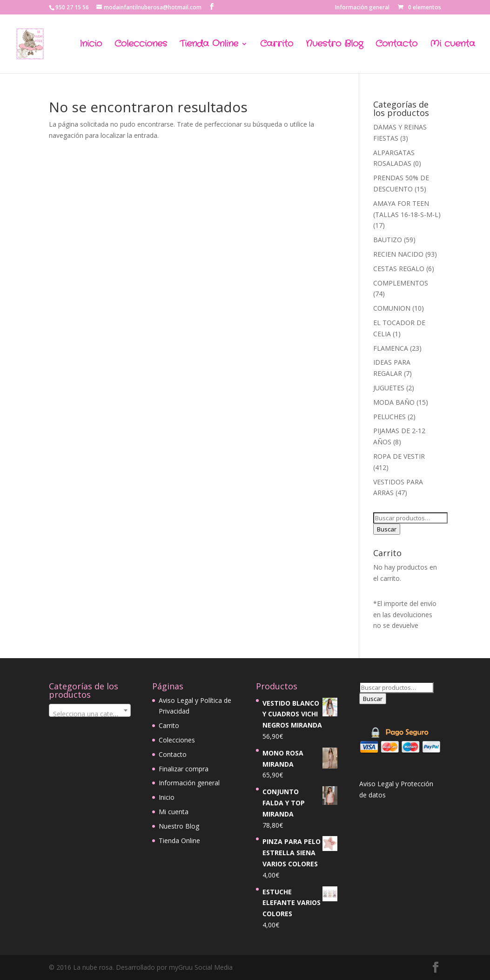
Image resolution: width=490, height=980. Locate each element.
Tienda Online (209, 45)
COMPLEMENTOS (401, 283)
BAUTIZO (388, 240)
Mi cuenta (453, 45)
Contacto (396, 45)
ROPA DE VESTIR (399, 456)
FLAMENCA (391, 348)
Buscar (387, 529)
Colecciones (141, 45)
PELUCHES (389, 417)
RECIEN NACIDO (398, 254)
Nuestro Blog (334, 45)
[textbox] (90, 714)
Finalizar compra (184, 769)
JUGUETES (389, 388)
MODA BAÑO (394, 402)
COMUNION (392, 308)
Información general (362, 8)
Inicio (91, 45)
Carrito (277, 45)
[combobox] (90, 710)
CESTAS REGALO (399, 269)
